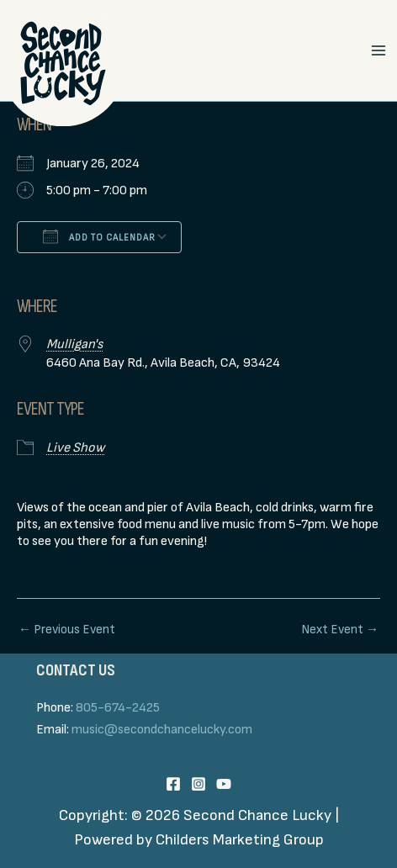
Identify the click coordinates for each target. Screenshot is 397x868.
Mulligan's (74, 344)
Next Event (340, 630)
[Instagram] (198, 784)
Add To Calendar (99, 236)
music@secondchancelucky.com (162, 730)
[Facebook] (173, 784)
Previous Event (67, 630)
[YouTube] (224, 784)
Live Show (75, 448)
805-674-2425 (118, 708)
